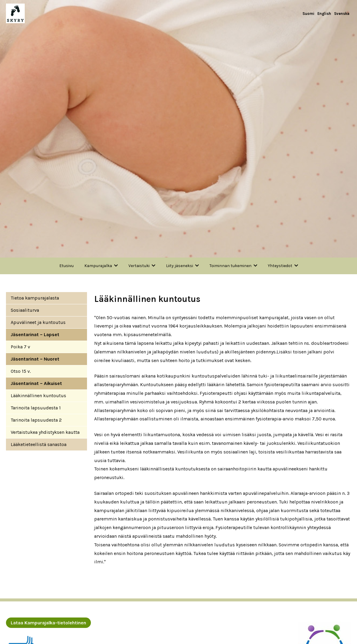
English (324, 14)
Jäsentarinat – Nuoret (35, 359)
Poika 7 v (20, 347)
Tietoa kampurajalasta (35, 298)
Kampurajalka (98, 266)
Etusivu (66, 266)
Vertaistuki (139, 266)
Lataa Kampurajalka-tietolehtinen (48, 623)
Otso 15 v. (21, 371)
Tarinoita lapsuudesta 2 (36, 420)
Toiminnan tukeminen (231, 266)
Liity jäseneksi (180, 266)
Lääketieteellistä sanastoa (39, 444)
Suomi (308, 14)
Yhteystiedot (280, 266)
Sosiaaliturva (25, 310)
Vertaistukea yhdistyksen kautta (45, 432)
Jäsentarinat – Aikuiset (36, 383)
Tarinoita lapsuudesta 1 (36, 408)
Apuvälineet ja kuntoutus (38, 322)
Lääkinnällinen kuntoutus (38, 396)
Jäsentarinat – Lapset (35, 335)
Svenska (342, 14)
